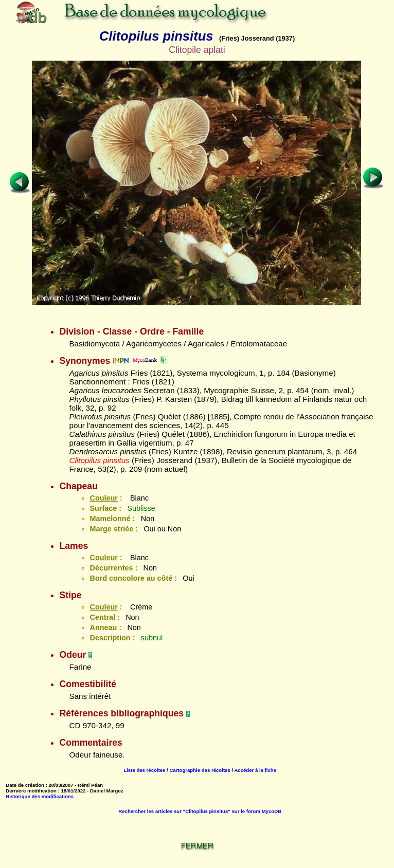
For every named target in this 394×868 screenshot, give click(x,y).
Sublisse (141, 508)
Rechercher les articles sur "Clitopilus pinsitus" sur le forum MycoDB (200, 811)
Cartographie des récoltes (200, 770)
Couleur (103, 498)
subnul (152, 638)
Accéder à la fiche (255, 770)
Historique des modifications (40, 796)
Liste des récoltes (144, 770)
